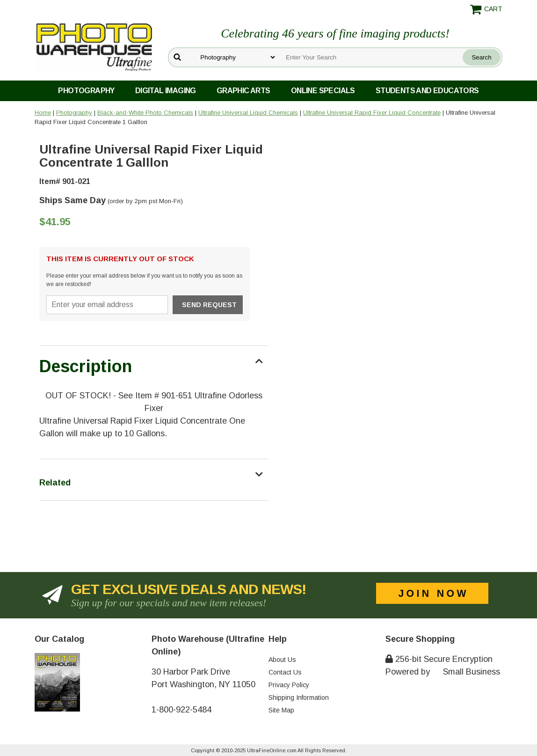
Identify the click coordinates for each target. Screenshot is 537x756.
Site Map (281, 710)
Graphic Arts (243, 91)
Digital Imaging (166, 91)
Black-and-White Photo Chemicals (145, 113)
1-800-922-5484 (181, 710)
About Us (282, 660)
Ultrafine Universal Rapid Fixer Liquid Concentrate (372, 113)
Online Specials (323, 91)
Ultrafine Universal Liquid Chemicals (248, 113)
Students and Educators (427, 91)
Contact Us (285, 672)
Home (43, 113)
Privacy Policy (289, 685)
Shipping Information (299, 697)
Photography (86, 91)
